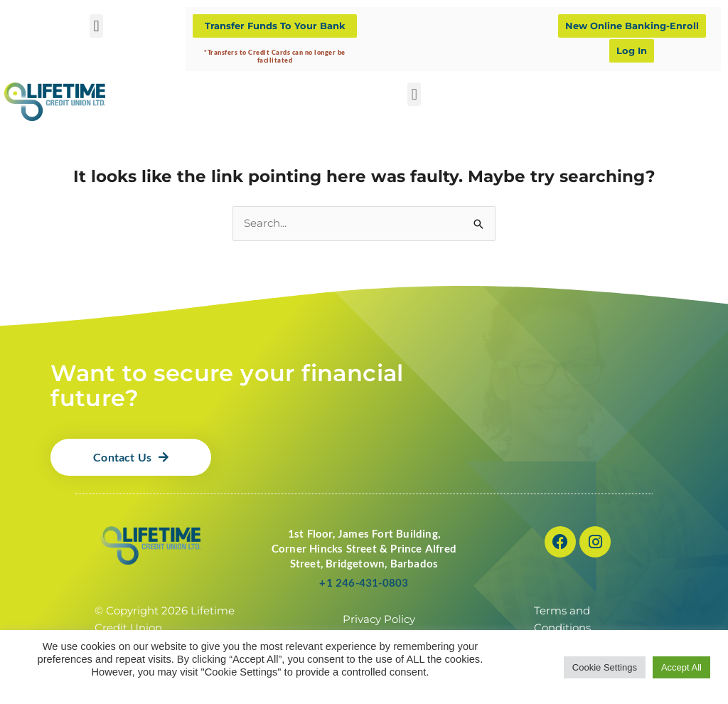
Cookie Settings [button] (605, 667)
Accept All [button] (681, 667)
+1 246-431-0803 (364, 583)
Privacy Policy (379, 620)
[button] (96, 26)
